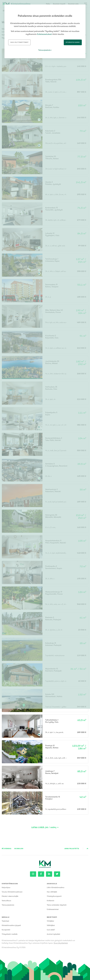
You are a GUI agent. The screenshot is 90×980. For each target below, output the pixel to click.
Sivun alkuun (87, 849)
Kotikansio (51, 901)
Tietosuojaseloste (8, 905)
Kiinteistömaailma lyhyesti (11, 925)
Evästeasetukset (53, 909)
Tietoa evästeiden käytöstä (57, 905)
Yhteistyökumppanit (54, 896)
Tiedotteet (5, 921)
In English (19, 849)
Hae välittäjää (52, 892)
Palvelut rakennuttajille (10, 896)
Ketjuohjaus (6, 887)
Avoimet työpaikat (53, 934)
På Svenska (7, 849)
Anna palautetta (72, 849)
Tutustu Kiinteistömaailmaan (12, 892)
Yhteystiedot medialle (10, 934)
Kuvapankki (6, 930)
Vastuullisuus (6, 901)
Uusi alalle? (51, 930)
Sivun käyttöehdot (61, 943)
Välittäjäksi (51, 925)
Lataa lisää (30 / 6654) (44, 827)
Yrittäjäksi (50, 921)
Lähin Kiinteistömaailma (56, 887)
